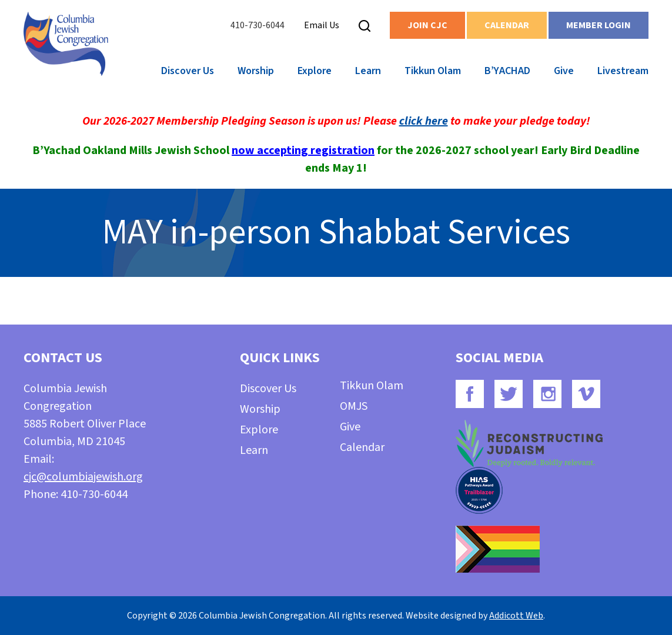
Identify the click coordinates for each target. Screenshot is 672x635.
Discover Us (188, 71)
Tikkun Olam (433, 71)
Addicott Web (516, 616)
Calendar (507, 25)
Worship (256, 71)
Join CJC (427, 25)
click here (424, 121)
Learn (368, 71)
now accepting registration (303, 151)
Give (564, 71)
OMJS (354, 406)
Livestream (623, 71)
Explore (315, 71)
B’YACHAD (507, 71)
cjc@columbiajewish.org (83, 477)
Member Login (599, 25)
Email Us (322, 25)
